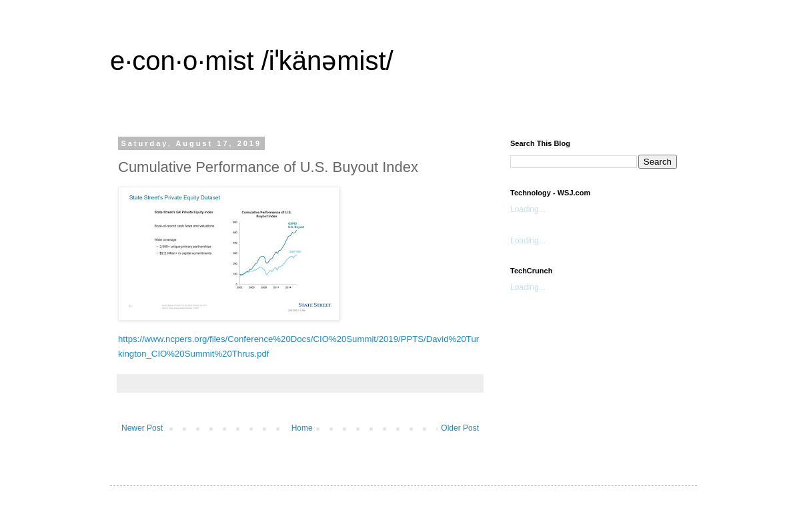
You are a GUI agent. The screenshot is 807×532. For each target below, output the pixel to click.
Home (302, 428)
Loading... (528, 209)
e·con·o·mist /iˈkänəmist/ (252, 61)
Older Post (460, 428)
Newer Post (142, 428)
